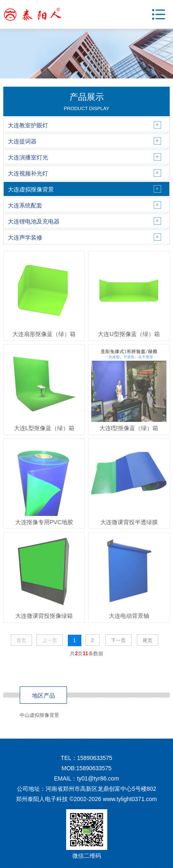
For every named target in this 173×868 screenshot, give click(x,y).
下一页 (118, 640)
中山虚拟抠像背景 (39, 715)
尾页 (148, 640)
